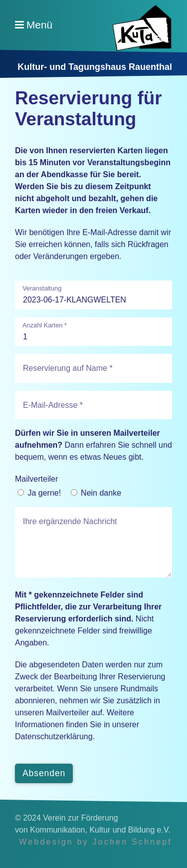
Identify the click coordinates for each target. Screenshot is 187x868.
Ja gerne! (44, 493)
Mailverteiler (36, 479)
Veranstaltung (42, 289)
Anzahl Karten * (45, 326)
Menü (39, 25)
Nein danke (101, 493)
